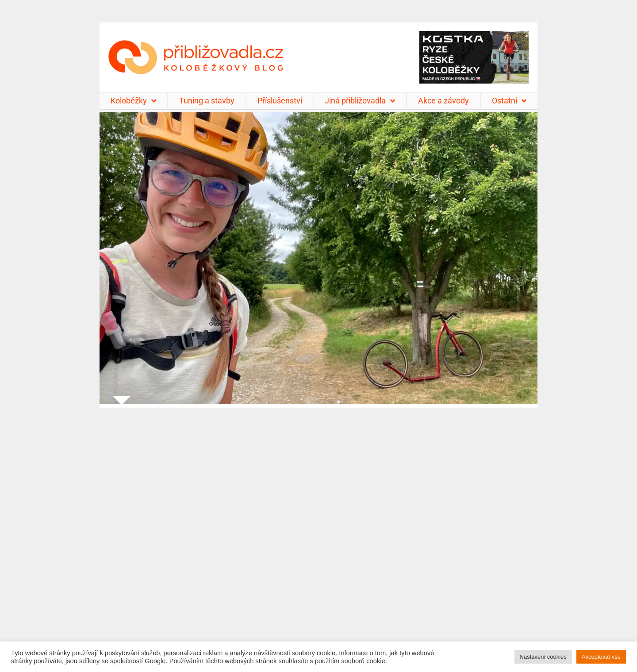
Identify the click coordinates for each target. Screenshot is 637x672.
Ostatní (509, 101)
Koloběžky (133, 101)
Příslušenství (280, 101)
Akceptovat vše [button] (601, 657)
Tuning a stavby (207, 101)
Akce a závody (443, 101)
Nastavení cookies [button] (543, 657)
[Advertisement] (318, 534)
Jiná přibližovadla (360, 101)
